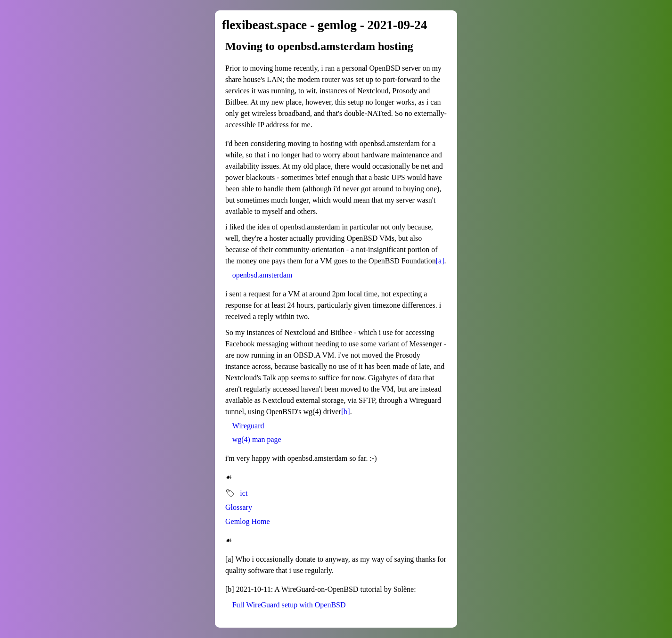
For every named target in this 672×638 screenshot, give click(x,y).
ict (244, 493)
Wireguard (248, 426)
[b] (346, 412)
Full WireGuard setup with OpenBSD (289, 605)
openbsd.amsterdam (262, 275)
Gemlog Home (248, 521)
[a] (440, 261)
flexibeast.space (264, 25)
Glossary (239, 507)
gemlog (337, 25)
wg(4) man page (257, 439)
